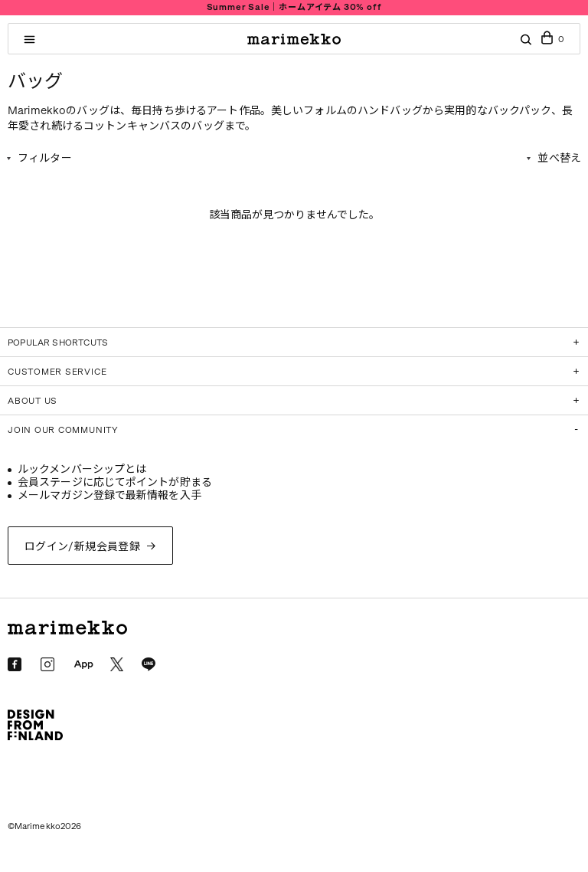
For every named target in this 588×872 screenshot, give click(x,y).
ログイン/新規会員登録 (83, 547)
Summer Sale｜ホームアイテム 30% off (294, 7)
